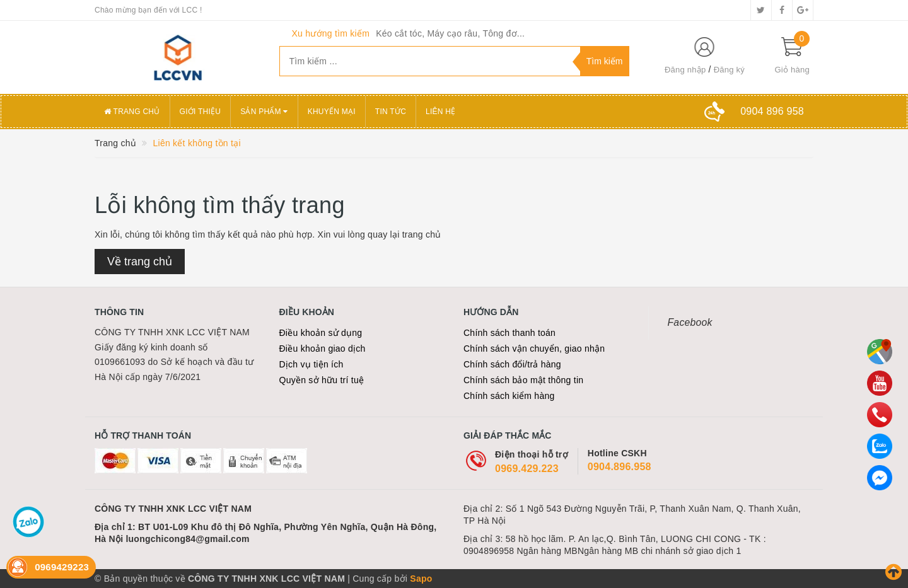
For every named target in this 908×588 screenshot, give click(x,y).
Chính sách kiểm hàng (509, 396)
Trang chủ (132, 112)
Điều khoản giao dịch (323, 349)
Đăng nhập (685, 70)
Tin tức (391, 112)
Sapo (421, 579)
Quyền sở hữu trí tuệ (322, 380)
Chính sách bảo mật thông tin (523, 380)
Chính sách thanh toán (509, 333)
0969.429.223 (527, 469)
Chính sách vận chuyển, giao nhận (534, 349)
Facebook (690, 322)
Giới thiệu (201, 112)
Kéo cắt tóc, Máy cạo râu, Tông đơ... (450, 33)
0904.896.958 (620, 467)
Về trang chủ (140, 262)
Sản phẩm (264, 112)
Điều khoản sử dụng (321, 333)
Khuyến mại (332, 112)
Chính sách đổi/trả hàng (512, 364)
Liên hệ (440, 112)
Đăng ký (729, 70)
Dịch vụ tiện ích (311, 364)
